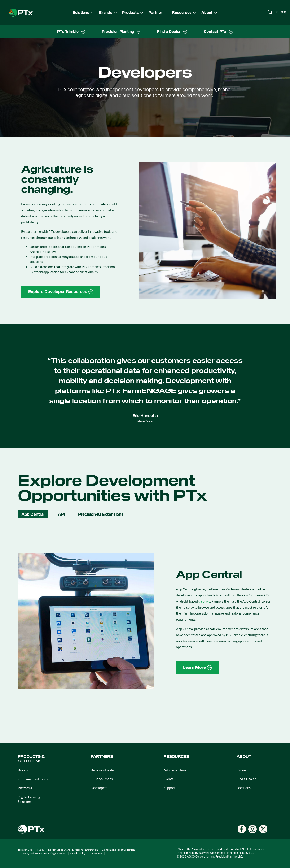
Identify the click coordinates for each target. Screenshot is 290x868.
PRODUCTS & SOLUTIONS (31, 759)
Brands (23, 770)
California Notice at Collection (118, 850)
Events (169, 779)
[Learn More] (197, 668)
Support (170, 788)
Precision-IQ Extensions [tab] (101, 514)
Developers (99, 788)
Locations (244, 788)
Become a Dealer (103, 770)
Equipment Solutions (33, 779)
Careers (242, 770)
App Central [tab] (33, 514)
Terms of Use (25, 850)
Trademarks (96, 853)
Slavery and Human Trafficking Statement (44, 853)
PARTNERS (102, 757)
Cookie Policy (78, 853)
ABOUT (244, 757)
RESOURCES (176, 757)
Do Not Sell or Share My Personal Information (73, 850)
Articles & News (175, 770)
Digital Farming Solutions (29, 799)
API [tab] (61, 514)
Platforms (25, 788)
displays (204, 601)
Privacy (40, 850)
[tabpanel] (145, 621)
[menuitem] (83, 12)
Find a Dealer (246, 779)
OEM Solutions (102, 779)
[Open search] (270, 12)
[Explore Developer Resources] (61, 292)
